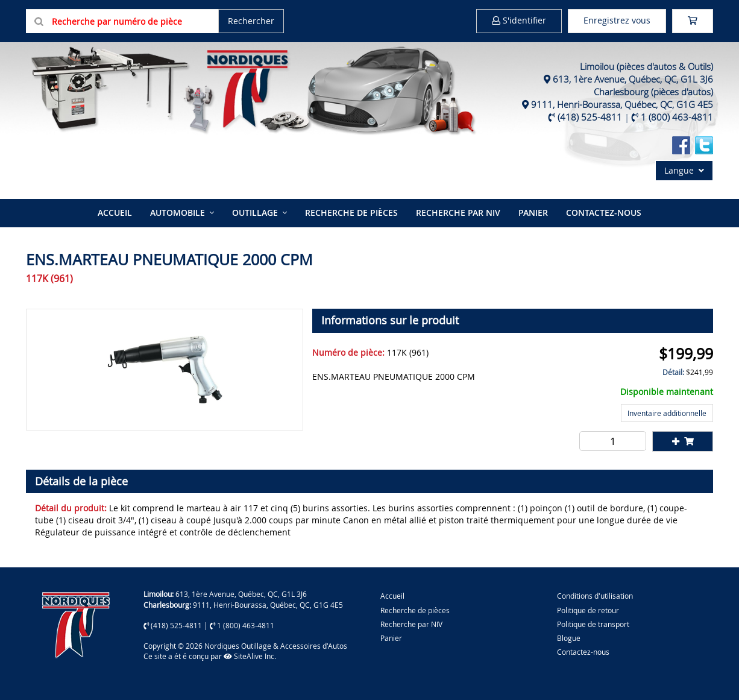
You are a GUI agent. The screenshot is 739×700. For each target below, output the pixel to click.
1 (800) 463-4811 (677, 117)
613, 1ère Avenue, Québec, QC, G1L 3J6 (633, 79)
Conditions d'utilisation (595, 596)
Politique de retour (588, 610)
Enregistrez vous (617, 20)
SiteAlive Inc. (250, 656)
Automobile (178, 213)
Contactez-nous (604, 213)
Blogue (569, 638)
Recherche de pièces (351, 213)
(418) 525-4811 (590, 117)
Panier (391, 638)
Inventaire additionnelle (667, 413)
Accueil (115, 213)
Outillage (255, 213)
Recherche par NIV (458, 213)
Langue (684, 170)
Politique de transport (593, 624)
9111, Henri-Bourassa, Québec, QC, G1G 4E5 (622, 104)
